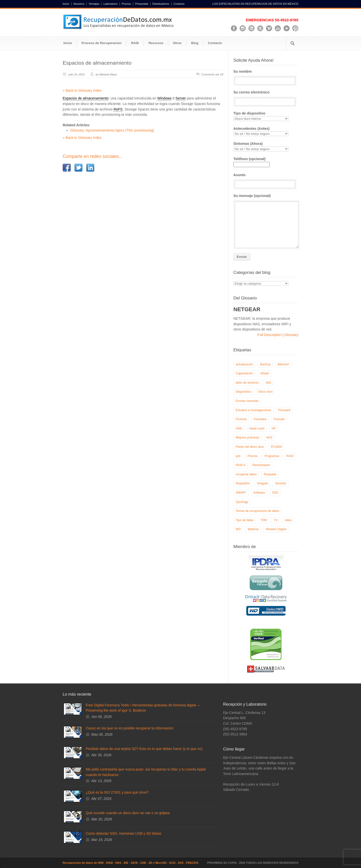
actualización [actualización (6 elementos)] (244, 364)
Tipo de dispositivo (266, 116)
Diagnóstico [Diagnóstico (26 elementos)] (244, 392)
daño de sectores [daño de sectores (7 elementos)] (247, 383)
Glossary (291, 335)
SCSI (172, 863)
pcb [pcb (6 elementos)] (238, 456)
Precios (126, 4)
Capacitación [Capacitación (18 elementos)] (244, 373)
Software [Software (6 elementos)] (259, 493)
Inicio (66, 4)
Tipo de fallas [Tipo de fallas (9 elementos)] (245, 520)
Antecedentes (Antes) (266, 131)
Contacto (179, 4)
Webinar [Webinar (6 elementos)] (253, 529)
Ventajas (94, 4)
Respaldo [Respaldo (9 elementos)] (270, 474)
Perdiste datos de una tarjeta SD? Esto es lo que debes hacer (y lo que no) (144, 749)
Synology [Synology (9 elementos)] (242, 502)
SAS (181, 863)
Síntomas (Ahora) (266, 146)
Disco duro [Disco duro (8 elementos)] (266, 392)
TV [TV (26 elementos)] (276, 520)
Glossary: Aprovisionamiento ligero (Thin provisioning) (112, 130)
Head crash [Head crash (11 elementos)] (257, 428)
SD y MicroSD (157, 863)
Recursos (156, 43)
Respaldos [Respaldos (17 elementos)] (243, 483)
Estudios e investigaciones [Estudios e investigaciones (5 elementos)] (253, 410)
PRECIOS (192, 863)
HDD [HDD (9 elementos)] (239, 428)
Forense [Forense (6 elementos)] (241, 419)
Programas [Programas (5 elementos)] (272, 456)
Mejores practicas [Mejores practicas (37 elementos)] (247, 438)
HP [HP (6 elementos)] (274, 428)
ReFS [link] (118, 109)
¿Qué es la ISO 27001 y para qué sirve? (117, 792)
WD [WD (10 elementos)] (238, 529)
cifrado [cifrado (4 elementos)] (264, 373)
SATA (134, 863)
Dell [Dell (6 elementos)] (268, 383)
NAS (118, 863)
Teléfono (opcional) (252, 162)
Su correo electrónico (266, 98)
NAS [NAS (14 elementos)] (269, 438)
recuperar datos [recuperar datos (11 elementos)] (246, 474)
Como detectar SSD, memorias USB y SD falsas (123, 833)
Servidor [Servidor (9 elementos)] (281, 483)
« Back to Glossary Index (82, 90)
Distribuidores (161, 4)
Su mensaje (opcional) (266, 221)
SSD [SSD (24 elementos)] (275, 493)
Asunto (266, 181)
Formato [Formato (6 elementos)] (279, 419)
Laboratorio (111, 4)
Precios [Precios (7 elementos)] (252, 456)
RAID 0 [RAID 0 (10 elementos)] (241, 465)
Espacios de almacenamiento (97, 63)
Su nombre (266, 77)
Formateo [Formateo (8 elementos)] (260, 419)
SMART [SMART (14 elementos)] (241, 493)
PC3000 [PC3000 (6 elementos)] (276, 447)
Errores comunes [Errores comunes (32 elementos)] (247, 401)
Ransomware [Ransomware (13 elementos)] (261, 465)
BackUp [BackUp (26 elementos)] (265, 364)
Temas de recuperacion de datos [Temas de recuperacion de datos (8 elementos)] (257, 511)
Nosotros (79, 4)
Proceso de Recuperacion (102, 43)
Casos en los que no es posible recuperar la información (129, 728)
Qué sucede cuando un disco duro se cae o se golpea (128, 813)
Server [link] (181, 98)
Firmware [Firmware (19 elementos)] (284, 410)
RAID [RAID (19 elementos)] (290, 456)
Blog (195, 43)
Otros (177, 43)
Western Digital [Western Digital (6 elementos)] (276, 529)
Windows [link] (164, 98)
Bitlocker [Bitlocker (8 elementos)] (283, 364)
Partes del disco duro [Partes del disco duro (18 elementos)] (250, 447)
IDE (126, 863)
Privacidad (142, 4)
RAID (135, 43)
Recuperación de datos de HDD (83, 863)
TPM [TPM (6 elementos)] (264, 520)
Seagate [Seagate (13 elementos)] (263, 483)
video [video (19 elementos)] (288, 520)
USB (143, 863)
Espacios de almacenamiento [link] (86, 98)
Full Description (270, 335)
